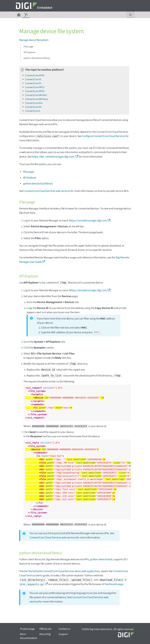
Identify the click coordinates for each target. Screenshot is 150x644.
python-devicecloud (101, 559)
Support (63, 634)
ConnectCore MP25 (35, 75)
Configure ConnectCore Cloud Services (103, 136)
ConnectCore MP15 (35, 91)
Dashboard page (114, 584)
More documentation (29, 636)
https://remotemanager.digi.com (88, 221)
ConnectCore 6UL (34, 103)
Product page (27, 629)
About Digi (45, 634)
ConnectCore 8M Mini (36, 95)
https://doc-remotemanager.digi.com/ (54, 157)
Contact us (64, 629)
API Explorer (30, 52)
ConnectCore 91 (33, 79)
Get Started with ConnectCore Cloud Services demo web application (62, 571)
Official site (45, 629)
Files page (28, 47)
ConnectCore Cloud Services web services (47, 191)
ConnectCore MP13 (35, 87)
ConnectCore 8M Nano (37, 99)
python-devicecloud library (37, 58)
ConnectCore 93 (33, 83)
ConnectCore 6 (33, 111)
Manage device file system (34, 40)
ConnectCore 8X (33, 107)
